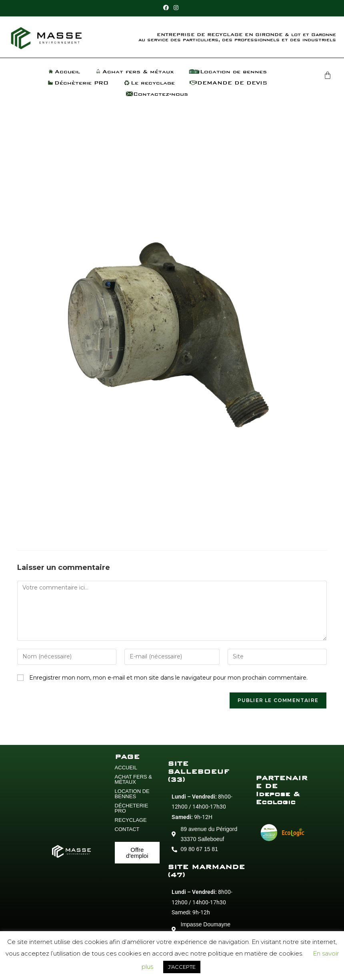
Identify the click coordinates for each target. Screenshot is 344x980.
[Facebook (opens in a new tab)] (167, 8)
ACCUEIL (126, 768)
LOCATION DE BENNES (132, 794)
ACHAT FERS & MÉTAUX (133, 779)
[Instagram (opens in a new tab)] (176, 8)
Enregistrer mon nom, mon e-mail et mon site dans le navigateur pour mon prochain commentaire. (168, 678)
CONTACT (127, 829)
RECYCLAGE (131, 820)
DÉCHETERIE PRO (132, 808)
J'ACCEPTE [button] (182, 967)
